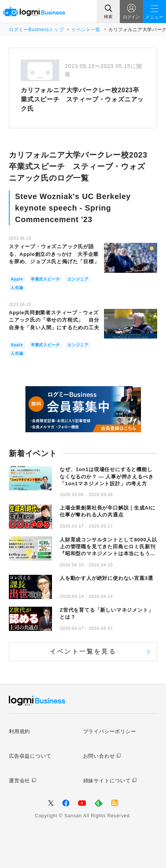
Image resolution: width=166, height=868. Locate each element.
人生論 (17, 288)
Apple (17, 279)
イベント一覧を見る (83, 651)
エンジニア (78, 279)
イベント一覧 (86, 30)
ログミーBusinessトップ (36, 30)
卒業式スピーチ (45, 279)
